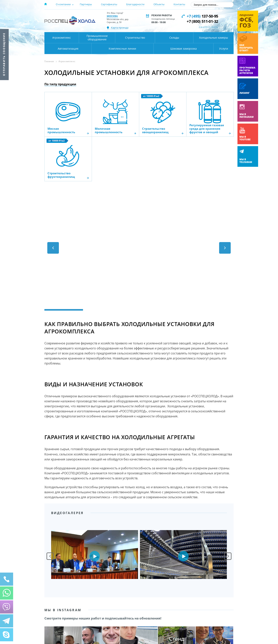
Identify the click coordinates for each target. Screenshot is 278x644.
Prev (50, 556)
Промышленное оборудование (97, 38)
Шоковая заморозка (183, 49)
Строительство (135, 38)
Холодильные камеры (214, 38)
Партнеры (86, 4)
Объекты (159, 4)
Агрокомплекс (62, 38)
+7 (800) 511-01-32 (202, 21)
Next (228, 556)
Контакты (179, 4)
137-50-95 (202, 16)
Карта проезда (120, 28)
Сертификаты (109, 4)
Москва (112, 16)
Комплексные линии (122, 49)
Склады (174, 38)
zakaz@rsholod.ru (209, 27)
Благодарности (135, 4)
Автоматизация (68, 49)
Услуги (224, 49)
